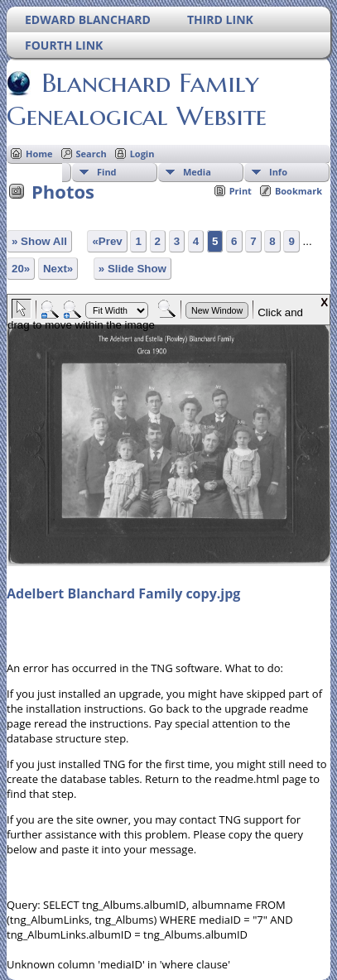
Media (197, 172)
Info (278, 172)
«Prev (107, 241)
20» (21, 269)
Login (142, 154)
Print (241, 191)
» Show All (39, 241)
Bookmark (298, 191)
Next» (58, 269)
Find (107, 172)
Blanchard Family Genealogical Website (137, 99)
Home (39, 154)
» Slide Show (132, 269)
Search (91, 154)
